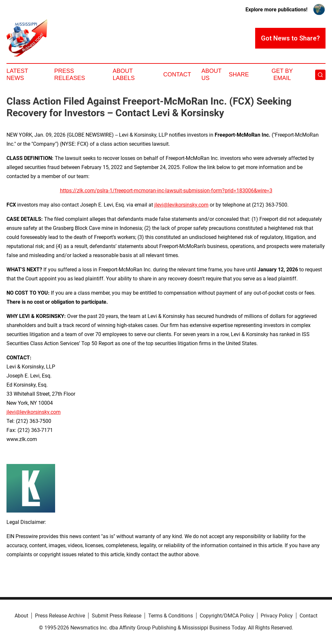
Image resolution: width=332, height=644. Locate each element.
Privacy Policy (277, 616)
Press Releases (70, 74)
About (21, 616)
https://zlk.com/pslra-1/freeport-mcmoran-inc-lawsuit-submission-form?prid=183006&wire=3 (166, 191)
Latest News (17, 74)
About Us (211, 74)
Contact (177, 74)
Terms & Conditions (171, 616)
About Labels (124, 74)
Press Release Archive (60, 616)
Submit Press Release (117, 616)
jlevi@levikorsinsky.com (181, 205)
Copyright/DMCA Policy (227, 616)
